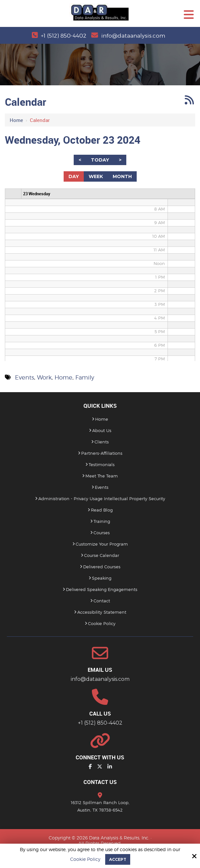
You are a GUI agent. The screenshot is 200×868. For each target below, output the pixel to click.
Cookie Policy (85, 859)
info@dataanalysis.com (134, 36)
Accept (118, 859)
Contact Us (100, 782)
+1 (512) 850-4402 (63, 36)
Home (16, 120)
